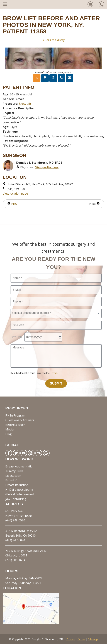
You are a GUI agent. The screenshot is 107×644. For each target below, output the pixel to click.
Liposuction (13, 476)
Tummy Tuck (14, 471)
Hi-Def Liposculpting (19, 490)
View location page (15, 194)
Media (9, 429)
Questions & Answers (20, 420)
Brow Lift (25, 104)
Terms (81, 639)
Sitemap (93, 639)
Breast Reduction (17, 485)
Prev (12, 204)
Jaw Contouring (16, 499)
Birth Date (17, 337)
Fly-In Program (15, 415)
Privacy (70, 639)
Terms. (54, 373)
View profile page (47, 167)
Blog (8, 434)
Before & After (15, 425)
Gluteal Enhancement (20, 494)
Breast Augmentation (20, 466)
